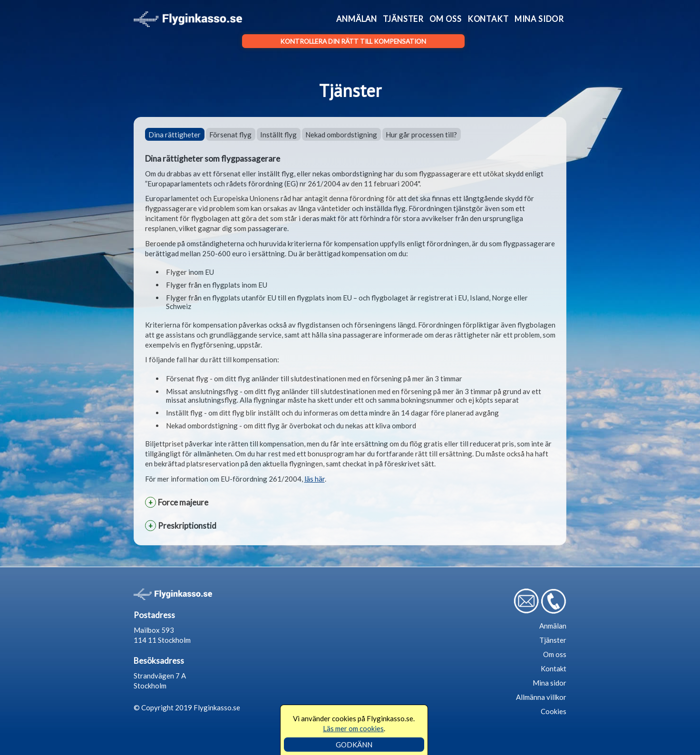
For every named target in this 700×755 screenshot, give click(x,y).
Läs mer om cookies (353, 728)
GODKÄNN (354, 745)
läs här (315, 479)
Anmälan (357, 19)
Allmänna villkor (541, 697)
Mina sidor (539, 19)
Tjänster (403, 19)
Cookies (554, 711)
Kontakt (488, 19)
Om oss (445, 19)
